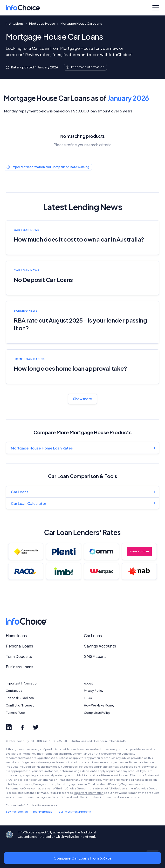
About (89, 683)
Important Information (22, 683)
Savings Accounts (100, 646)
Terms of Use (15, 713)
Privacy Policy (94, 691)
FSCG (88, 698)
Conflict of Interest (20, 705)
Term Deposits (19, 656)
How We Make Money (99, 705)
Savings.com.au (17, 812)
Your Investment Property (74, 812)
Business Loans (20, 667)
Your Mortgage (42, 812)
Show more (82, 399)
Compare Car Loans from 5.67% (82, 858)
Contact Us (14, 691)
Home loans (16, 636)
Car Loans (20, 492)
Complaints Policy (97, 713)
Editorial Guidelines (20, 698)
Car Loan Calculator (28, 503)
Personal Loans (19, 646)
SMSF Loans (95, 656)
